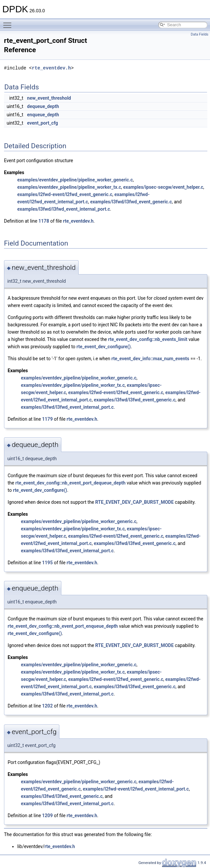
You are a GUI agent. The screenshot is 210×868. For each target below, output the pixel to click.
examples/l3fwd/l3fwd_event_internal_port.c (64, 209)
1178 (44, 221)
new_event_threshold (49, 98)
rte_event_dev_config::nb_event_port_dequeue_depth (70, 483)
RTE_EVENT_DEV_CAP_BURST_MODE (135, 502)
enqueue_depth (43, 115)
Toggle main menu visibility (9, 22)
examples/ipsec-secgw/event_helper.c (163, 187)
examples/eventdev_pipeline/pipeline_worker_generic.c (75, 180)
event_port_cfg (43, 123)
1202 (47, 706)
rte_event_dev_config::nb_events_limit (148, 339)
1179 (47, 419)
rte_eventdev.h (51, 68)
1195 (47, 563)
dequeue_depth (43, 106)
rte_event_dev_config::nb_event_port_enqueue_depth (63, 626)
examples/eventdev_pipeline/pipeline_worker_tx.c (69, 187)
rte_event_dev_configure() (104, 347)
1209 (47, 815)
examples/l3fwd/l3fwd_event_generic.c (131, 202)
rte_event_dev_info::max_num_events (150, 359)
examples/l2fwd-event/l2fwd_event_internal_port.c (136, 789)
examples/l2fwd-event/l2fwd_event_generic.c (65, 194)
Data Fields (200, 34)
